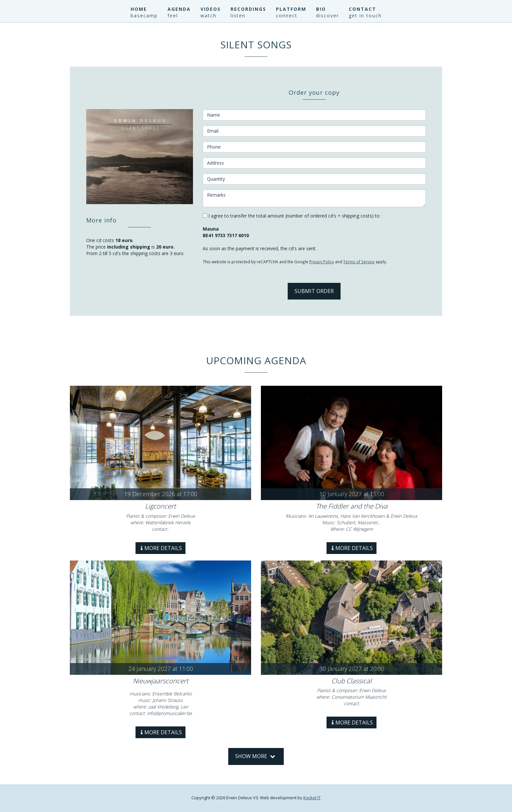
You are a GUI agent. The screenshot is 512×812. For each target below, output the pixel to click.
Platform (291, 9)
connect (287, 16)
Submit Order (314, 291)
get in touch (365, 16)
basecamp (144, 16)
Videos (211, 9)
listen (238, 16)
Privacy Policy (322, 262)
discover (328, 16)
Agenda (179, 9)
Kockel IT (312, 798)
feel (173, 16)
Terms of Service (359, 262)
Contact (362, 9)
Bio (321, 9)
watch (208, 16)
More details (161, 548)
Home (139, 9)
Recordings (248, 9)
